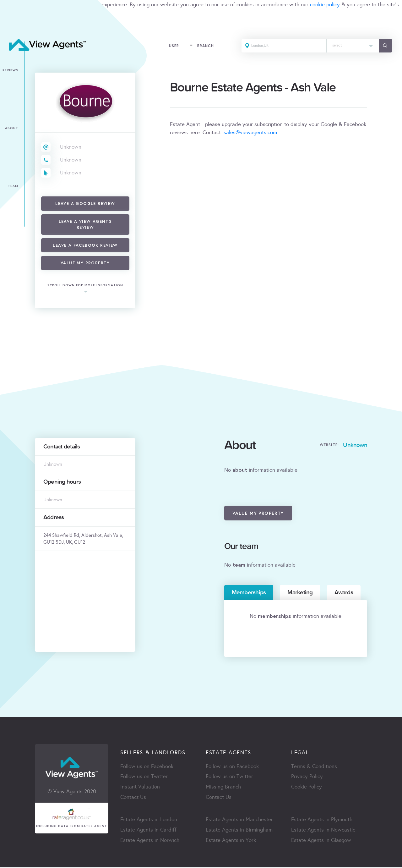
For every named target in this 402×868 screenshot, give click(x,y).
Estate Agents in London (149, 820)
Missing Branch (223, 787)
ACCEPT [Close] (12, 27)
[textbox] (352, 44)
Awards (344, 592)
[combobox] (352, 46)
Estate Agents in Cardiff (148, 830)
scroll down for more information (85, 286)
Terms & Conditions (314, 767)
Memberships (249, 592)
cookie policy (325, 5)
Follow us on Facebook (147, 767)
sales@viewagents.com (250, 132)
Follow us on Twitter (144, 777)
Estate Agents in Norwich (150, 841)
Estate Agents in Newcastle (323, 830)
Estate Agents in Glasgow (321, 841)
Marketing (300, 592)
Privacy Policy (307, 777)
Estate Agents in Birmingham (239, 830)
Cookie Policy (307, 787)
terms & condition (21, 13)
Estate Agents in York (231, 841)
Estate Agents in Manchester (239, 820)
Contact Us (133, 798)
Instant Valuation (140, 787)
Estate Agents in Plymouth (322, 820)
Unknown (71, 147)
